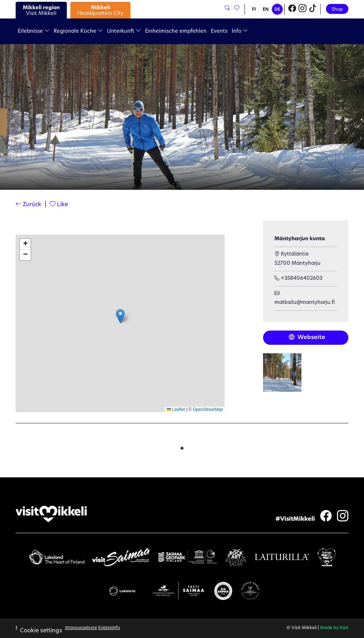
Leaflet (176, 409)
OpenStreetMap (208, 409)
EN (266, 10)
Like (59, 205)
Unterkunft (124, 31)
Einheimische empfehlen (176, 31)
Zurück (28, 205)
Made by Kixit (334, 628)
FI (254, 10)
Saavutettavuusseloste (73, 628)
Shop (337, 9)
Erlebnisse (34, 31)
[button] (120, 316)
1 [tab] (182, 447)
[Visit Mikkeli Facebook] (292, 9)
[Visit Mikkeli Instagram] (303, 9)
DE (277, 10)
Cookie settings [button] (41, 631)
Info (240, 31)
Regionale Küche (78, 31)
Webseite (307, 338)
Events (219, 31)
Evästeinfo (109, 628)
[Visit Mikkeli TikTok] (313, 9)
